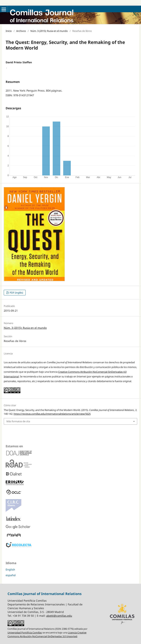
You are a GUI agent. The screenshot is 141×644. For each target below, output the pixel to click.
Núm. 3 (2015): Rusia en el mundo (49, 31)
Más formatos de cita (18, 421)
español (11, 575)
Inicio (9, 31)
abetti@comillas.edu (59, 616)
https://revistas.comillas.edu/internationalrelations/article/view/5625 (52, 414)
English (10, 569)
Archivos (21, 31)
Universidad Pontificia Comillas (25, 633)
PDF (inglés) (16, 293)
